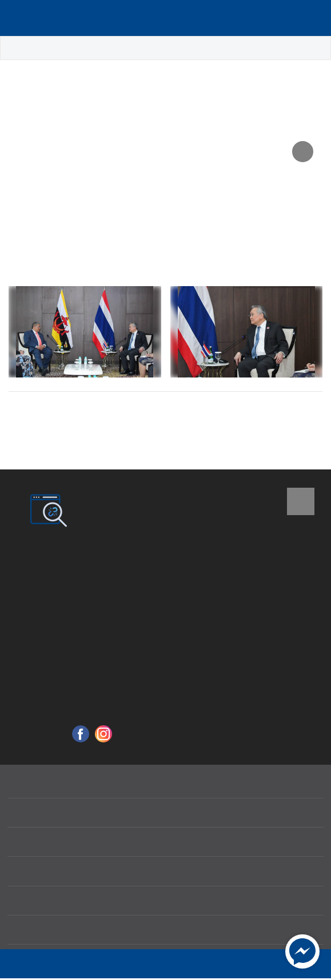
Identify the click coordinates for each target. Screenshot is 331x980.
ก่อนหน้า (41, 413)
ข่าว (62, 48)
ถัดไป (297, 413)
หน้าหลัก (25, 48)
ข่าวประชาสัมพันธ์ (116, 48)
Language (299, 18)
